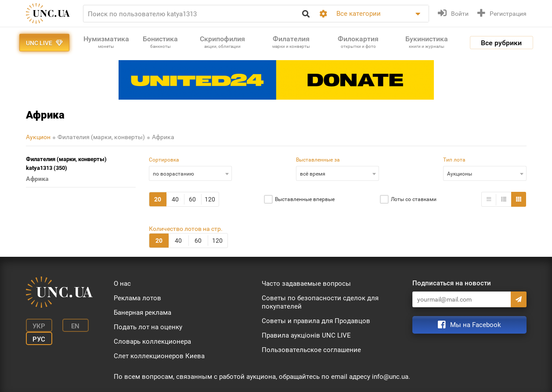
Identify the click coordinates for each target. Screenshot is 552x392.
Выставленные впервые (305, 199)
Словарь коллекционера (152, 342)
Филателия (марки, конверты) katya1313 (66, 164)
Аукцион (38, 137)
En (75, 326)
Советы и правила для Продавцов (316, 321)
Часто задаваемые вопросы (306, 284)
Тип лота (454, 160)
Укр (39, 326)
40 (175, 199)
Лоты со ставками (414, 199)
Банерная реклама (143, 313)
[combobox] (190, 173)
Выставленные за (318, 160)
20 (158, 199)
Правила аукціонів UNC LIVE (306, 335)
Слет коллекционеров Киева (159, 356)
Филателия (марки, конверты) (101, 137)
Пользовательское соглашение (311, 350)
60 (192, 199)
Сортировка (164, 160)
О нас (122, 284)
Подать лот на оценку (148, 327)
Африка (163, 137)
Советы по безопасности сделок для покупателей (320, 302)
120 (210, 199)
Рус (39, 339)
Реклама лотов (137, 298)
